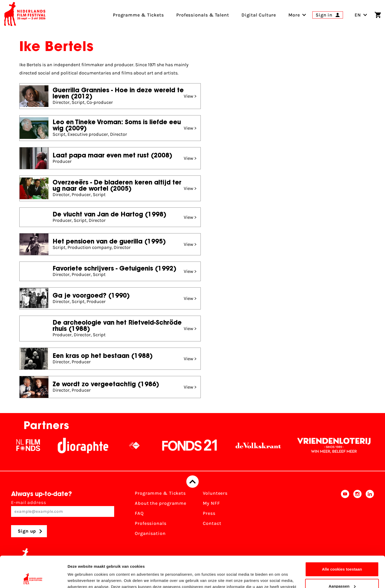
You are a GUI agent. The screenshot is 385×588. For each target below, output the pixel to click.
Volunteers (215, 493)
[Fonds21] (194, 446)
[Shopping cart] (378, 15)
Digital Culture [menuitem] (259, 15)
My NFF (211, 503)
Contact (212, 523)
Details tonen (80, 578)
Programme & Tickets (160, 493)
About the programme (161, 503)
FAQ (139, 513)
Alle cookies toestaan (342, 540)
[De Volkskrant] (262, 446)
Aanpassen (342, 557)
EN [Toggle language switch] (361, 15)
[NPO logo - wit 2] (138, 446)
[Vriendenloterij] (338, 446)
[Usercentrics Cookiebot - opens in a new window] (33, 578)
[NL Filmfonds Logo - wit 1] (32, 446)
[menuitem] (294, 15)
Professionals (151, 523)
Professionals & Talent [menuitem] (203, 15)
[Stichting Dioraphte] (87, 446)
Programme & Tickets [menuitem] (138, 15)
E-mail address (63, 508)
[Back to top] (192, 482)
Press (209, 513)
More (294, 15)
